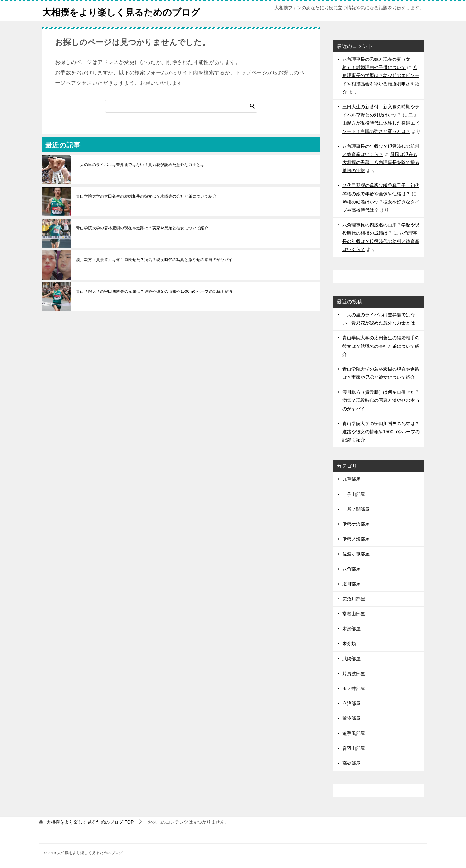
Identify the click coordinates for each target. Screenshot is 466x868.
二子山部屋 (354, 494)
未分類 (349, 643)
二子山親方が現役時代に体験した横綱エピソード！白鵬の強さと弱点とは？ (381, 123)
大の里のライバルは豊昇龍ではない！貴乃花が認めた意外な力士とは (140, 165)
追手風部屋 (354, 733)
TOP (90, 822)
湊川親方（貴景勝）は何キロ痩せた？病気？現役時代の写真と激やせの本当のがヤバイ (154, 260)
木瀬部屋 (351, 629)
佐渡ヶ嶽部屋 (356, 554)
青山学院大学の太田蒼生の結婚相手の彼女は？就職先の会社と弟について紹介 (146, 196)
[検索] (181, 106)
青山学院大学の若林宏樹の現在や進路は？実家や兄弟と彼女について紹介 (142, 228)
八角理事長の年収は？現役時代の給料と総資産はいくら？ (381, 241)
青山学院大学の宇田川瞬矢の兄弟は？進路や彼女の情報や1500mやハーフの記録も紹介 (155, 291)
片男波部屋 (354, 674)
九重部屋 (351, 479)
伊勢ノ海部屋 (356, 539)
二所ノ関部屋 (356, 509)
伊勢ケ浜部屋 (356, 524)
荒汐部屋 (351, 718)
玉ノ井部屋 (354, 688)
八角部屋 (351, 569)
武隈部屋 (351, 659)
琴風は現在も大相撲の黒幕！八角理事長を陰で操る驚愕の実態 (381, 162)
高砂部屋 (351, 763)
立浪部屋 (351, 703)
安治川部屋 (354, 599)
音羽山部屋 (354, 748)
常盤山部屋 (354, 614)
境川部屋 (351, 584)
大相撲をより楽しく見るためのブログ (127, 11)
